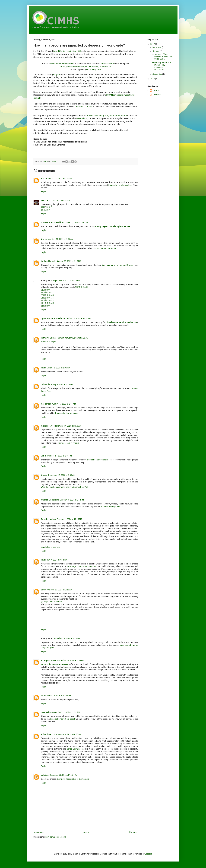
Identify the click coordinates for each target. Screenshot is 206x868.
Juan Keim (46, 712)
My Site (44, 200)
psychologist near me (51, 547)
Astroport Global (49, 660)
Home (86, 832)
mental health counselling (98, 460)
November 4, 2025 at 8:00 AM (68, 734)
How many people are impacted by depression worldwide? (161, 66)
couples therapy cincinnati (104, 248)
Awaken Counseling (50, 500)
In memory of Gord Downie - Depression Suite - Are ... (162, 57)
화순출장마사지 (48, 303)
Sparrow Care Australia (51, 318)
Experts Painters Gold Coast (63, 719)
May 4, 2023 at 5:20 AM (63, 384)
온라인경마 (46, 210)
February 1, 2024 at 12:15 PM (69, 519)
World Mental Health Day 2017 (67, 51)
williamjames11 (48, 734)
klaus (43, 368)
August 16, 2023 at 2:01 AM (64, 404)
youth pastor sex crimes (52, 602)
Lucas (44, 590)
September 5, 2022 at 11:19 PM (67, 281)
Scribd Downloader (75, 749)
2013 (153, 79)
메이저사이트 (47, 207)
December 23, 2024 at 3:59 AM (71, 660)
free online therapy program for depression (107, 116)
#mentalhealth (107, 64)
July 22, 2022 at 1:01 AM (62, 239)
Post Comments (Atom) (55, 837)
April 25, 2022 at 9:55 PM (59, 200)
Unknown (157, 95)
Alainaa (44, 475)
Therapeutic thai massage (67, 413)
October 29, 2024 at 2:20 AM (60, 590)
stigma (56, 74)
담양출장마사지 (48, 290)
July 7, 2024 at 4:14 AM (57, 560)
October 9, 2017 (94, 69)
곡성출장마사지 (48, 292)
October (156, 51)
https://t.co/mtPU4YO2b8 (72, 67)
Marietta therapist (49, 342)
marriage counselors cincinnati (82, 566)
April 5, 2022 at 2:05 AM (62, 178)
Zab (43, 456)
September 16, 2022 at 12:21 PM (77, 318)
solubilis (45, 775)
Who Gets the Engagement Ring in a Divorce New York (65, 487)
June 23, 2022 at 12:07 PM (77, 222)
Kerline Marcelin (49, 261)
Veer (43, 696)
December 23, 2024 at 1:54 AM (66, 638)
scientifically (83, 118)
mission (79, 107)
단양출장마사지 (82, 287)
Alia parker (46, 178)
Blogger (148, 854)
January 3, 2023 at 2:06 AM (76, 338)
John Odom (46, 384)
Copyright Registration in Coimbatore (73, 779)
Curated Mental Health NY (53, 222)
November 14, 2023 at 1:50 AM (68, 426)
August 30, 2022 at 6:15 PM (69, 261)
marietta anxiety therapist (112, 507)
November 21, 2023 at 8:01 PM (59, 456)
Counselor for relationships (120, 185)
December (157, 47)
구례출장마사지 (48, 295)
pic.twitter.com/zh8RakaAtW (98, 67)
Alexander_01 (47, 426)
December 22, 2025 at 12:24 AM (63, 775)
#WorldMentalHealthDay (61, 64)
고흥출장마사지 (48, 298)
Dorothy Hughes (48, 519)
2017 (153, 44)
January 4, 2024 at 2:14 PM (72, 500)
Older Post (133, 832)
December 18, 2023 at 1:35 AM (62, 475)
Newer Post (39, 832)
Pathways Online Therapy (52, 338)
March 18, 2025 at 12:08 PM (59, 696)
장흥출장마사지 (48, 306)
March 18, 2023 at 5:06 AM (58, 368)
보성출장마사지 (48, 300)
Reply (43, 192)
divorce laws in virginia (69, 443)
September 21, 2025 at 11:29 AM (66, 712)
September (157, 74)
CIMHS (89, 107)
